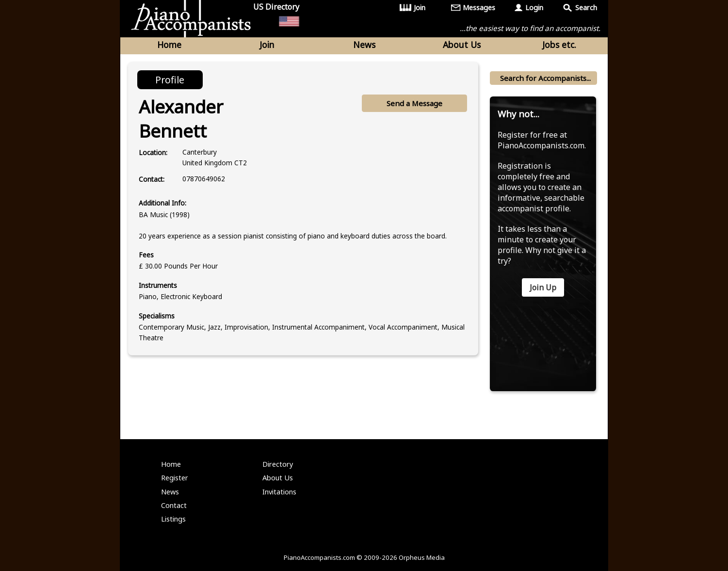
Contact (174, 505)
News (364, 45)
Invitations (279, 492)
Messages (479, 8)
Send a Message (414, 103)
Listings (173, 519)
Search (586, 8)
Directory (278, 464)
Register (175, 478)
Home (169, 45)
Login (534, 8)
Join (420, 8)
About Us (462, 45)
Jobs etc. (559, 45)
